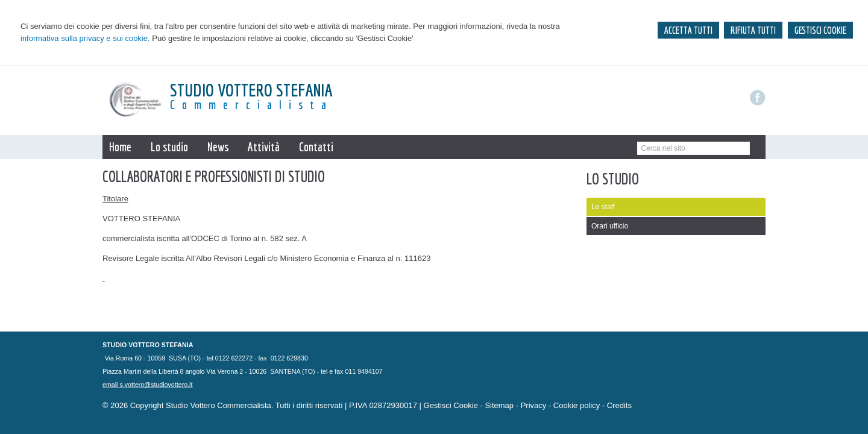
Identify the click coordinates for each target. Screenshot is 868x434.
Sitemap (499, 405)
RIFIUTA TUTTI (753, 30)
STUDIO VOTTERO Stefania (251, 90)
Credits (619, 405)
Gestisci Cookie (451, 405)
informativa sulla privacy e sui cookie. (85, 38)
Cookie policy (577, 405)
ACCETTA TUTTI (688, 30)
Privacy (534, 405)
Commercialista (252, 105)
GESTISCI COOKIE (820, 30)
